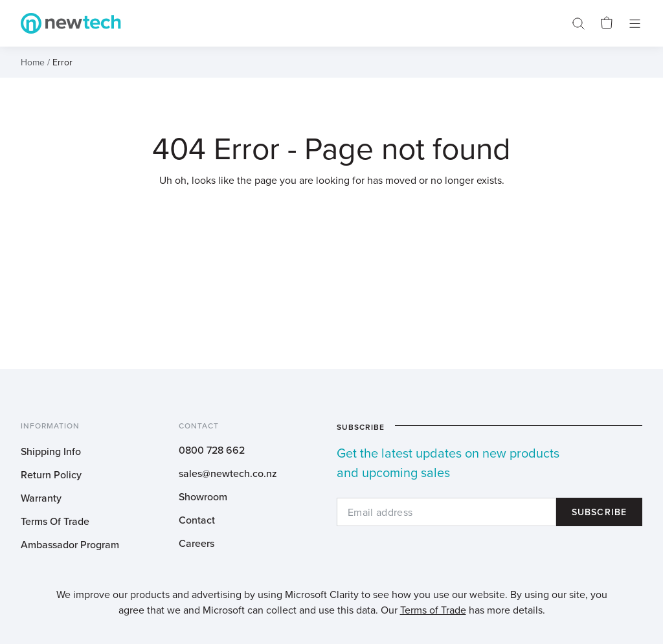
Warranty (41, 498)
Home (33, 62)
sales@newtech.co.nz (228, 473)
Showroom (203, 496)
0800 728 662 (212, 450)
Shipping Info (51, 451)
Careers (197, 543)
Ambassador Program (70, 544)
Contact (197, 520)
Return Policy (51, 474)
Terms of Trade (433, 610)
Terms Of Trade (55, 521)
